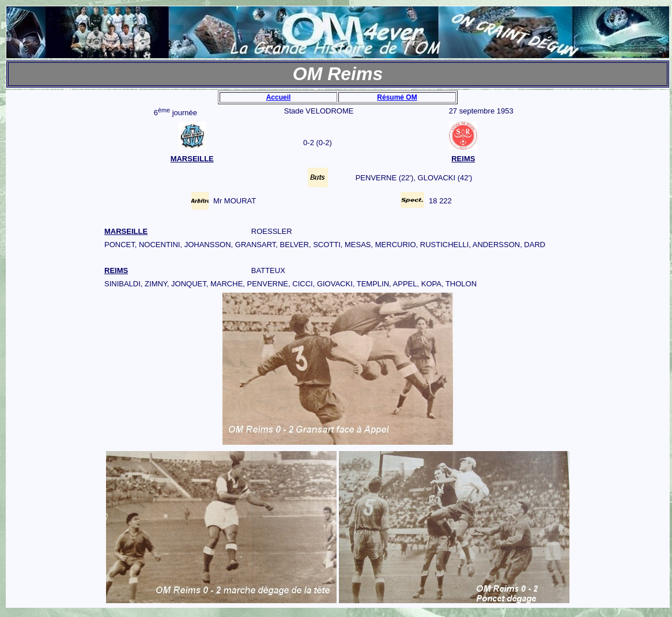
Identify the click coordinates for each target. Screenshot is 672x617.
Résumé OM (397, 97)
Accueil (279, 97)
